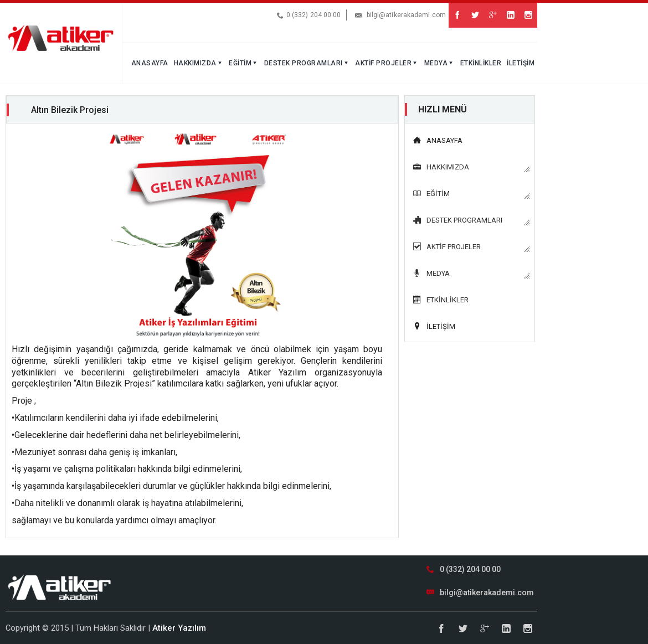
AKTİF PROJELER (387, 63)
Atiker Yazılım (179, 628)
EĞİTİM (244, 63)
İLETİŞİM (521, 63)
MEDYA (439, 63)
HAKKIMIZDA (199, 63)
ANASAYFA (150, 63)
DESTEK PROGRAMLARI (307, 63)
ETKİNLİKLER (481, 63)
